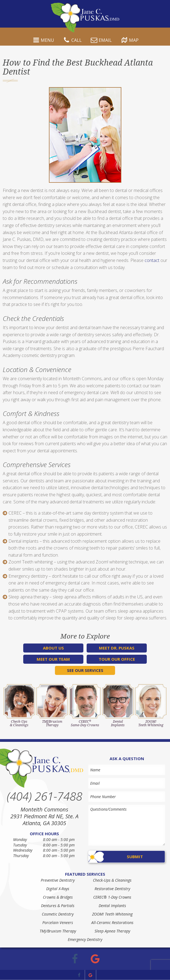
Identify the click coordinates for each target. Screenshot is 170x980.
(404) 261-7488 (45, 796)
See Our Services (85, 670)
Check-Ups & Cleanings (112, 880)
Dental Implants (112, 906)
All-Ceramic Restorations (112, 923)
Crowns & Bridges (58, 897)
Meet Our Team (53, 659)
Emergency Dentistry (85, 939)
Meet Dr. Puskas (117, 648)
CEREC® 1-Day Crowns (112, 897)
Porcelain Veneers (58, 923)
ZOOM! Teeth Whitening (112, 914)
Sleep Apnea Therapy (112, 931)
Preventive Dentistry (58, 880)
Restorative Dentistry (112, 889)
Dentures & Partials (58, 906)
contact (152, 260)
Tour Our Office (117, 659)
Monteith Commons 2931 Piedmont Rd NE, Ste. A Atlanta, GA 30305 (44, 816)
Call (72, 41)
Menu (43, 41)
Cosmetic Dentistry (58, 914)
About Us (53, 648)
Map (129, 41)
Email (101, 41)
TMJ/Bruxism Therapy (58, 931)
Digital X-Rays (58, 889)
